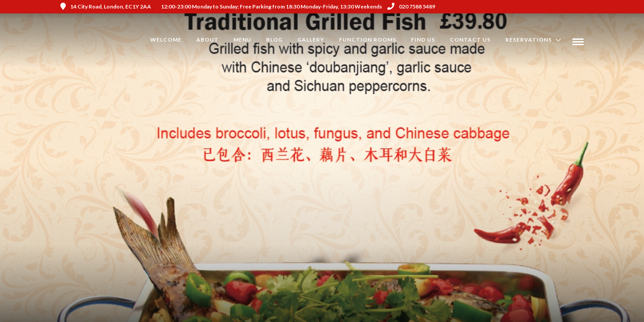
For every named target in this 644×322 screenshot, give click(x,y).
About (208, 40)
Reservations (529, 40)
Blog (274, 40)
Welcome (166, 40)
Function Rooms (368, 40)
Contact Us (470, 40)
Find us (423, 40)
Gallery (311, 40)
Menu (242, 40)
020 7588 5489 (411, 6)
